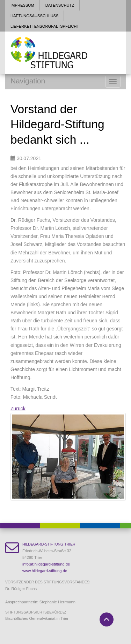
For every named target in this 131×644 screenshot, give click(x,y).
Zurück (18, 409)
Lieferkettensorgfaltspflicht (45, 26)
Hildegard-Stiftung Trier (49, 544)
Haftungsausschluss (34, 16)
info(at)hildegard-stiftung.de (46, 564)
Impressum (22, 5)
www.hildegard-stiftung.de (45, 571)
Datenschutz (60, 5)
